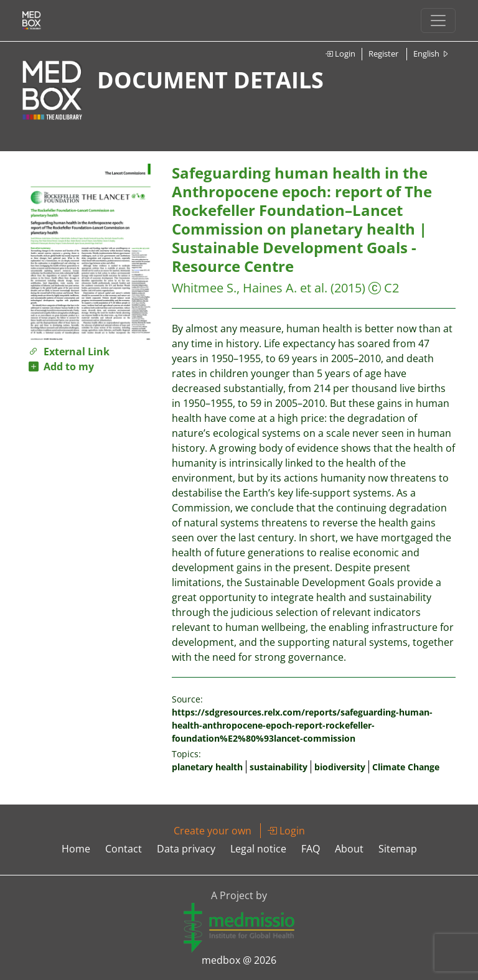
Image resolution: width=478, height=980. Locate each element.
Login (340, 54)
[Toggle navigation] (438, 21)
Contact (124, 849)
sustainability (279, 767)
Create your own (213, 831)
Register (383, 54)
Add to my (61, 366)
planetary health (207, 767)
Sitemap (398, 849)
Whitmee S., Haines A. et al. (250, 288)
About (349, 849)
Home (76, 849)
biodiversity (340, 767)
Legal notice (258, 849)
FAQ (311, 849)
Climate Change (406, 767)
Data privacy (186, 849)
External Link (69, 352)
